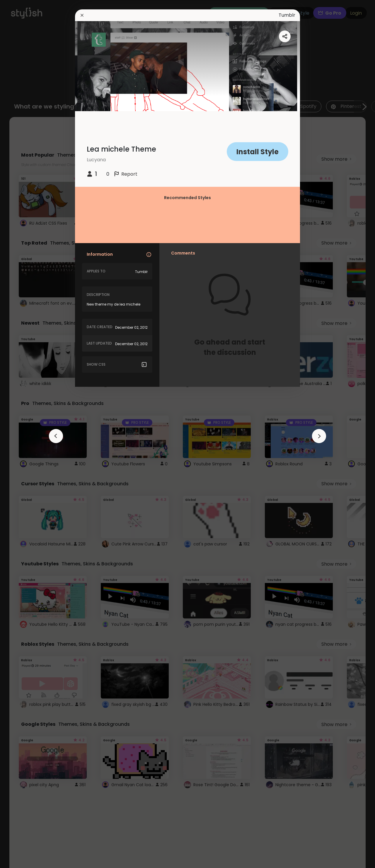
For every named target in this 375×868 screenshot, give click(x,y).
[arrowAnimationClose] (56, 436)
